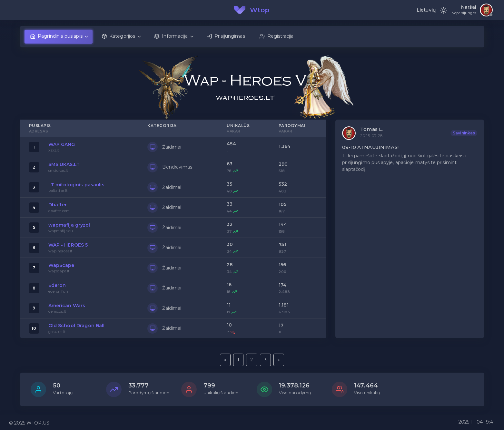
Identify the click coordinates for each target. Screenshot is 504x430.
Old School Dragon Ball (77, 326)
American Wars (67, 306)
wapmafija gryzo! (69, 225)
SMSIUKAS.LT (64, 164)
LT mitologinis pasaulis (76, 185)
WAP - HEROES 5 (68, 245)
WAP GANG (62, 144)
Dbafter (58, 205)
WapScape (61, 265)
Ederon (57, 285)
